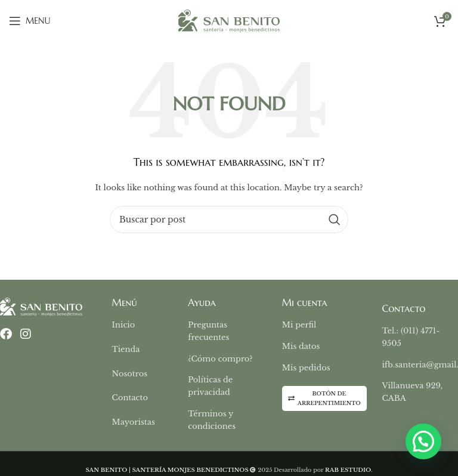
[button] (423, 441)
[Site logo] (229, 20)
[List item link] (150, 325)
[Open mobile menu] (30, 21)
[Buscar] (229, 220)
